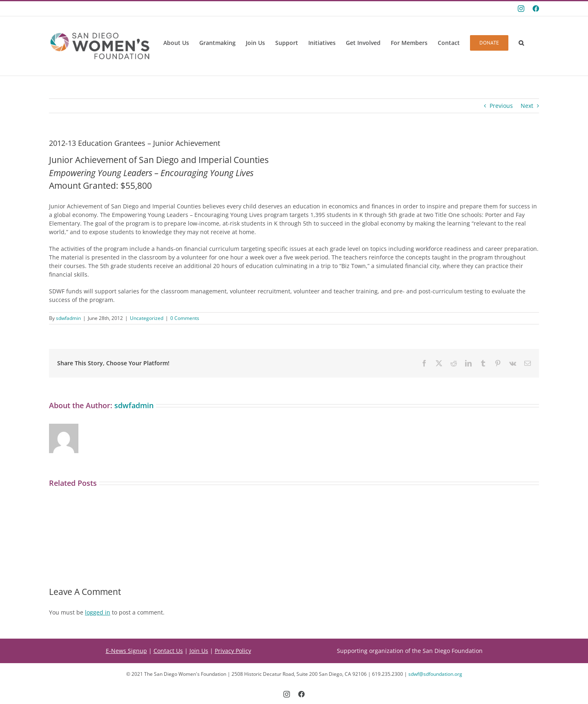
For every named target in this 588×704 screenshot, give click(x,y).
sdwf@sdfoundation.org (435, 674)
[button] (521, 43)
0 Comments (185, 318)
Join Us (199, 651)
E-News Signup (126, 651)
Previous (501, 106)
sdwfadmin (68, 318)
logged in (98, 612)
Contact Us (168, 651)
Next (527, 106)
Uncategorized (147, 318)
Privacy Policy (233, 651)
